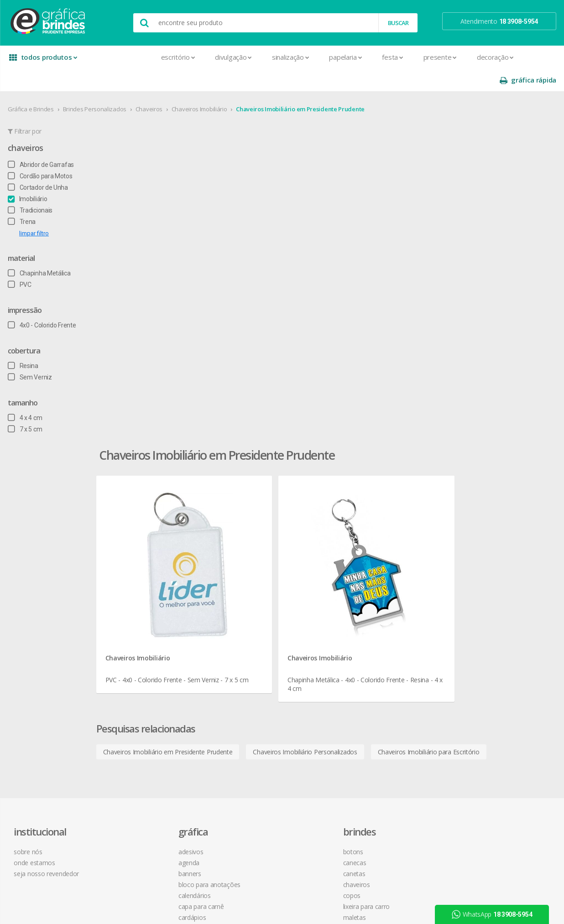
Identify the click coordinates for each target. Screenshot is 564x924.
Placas (136, 734)
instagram (475, 537)
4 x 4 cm (25, 395)
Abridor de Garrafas (41, 142)
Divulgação (169, 57)
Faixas (136, 657)
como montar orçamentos (384, 570)
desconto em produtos (488, 610)
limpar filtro (34, 210)
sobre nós (32, 526)
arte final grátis (477, 599)
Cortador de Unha (38, 165)
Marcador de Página (156, 690)
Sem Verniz (30, 354)
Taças (245, 657)
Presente (375, 57)
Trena (22, 199)
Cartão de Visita (149, 603)
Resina (23, 343)
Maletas (248, 592)
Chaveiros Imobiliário (200, 86)
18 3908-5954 (371, 620)
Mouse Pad (253, 603)
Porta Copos (254, 614)
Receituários (144, 756)
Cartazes (139, 614)
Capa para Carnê (150, 581)
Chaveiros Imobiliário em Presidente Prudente (301, 86)
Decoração (430, 57)
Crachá (137, 636)
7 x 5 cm (25, 406)
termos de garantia (373, 537)
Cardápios (141, 592)
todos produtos (41, 60)
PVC (20, 262)
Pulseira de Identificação (161, 745)
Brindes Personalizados (95, 86)
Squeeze (249, 646)
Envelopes (142, 646)
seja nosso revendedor (50, 548)
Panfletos (141, 701)
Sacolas (138, 778)
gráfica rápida (527, 57)
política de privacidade (377, 559)
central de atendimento (379, 526)
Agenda (138, 537)
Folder (136, 668)
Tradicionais (31, 187)
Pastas (137, 723)
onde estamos (38, 537)
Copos (246, 570)
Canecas (248, 537)
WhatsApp (496, 914)
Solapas (138, 800)
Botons (247, 526)
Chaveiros (149, 86)
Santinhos (141, 789)
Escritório (113, 57)
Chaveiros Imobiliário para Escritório (478, 364)
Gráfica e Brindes (31, 86)
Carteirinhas (144, 625)
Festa (328, 57)
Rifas (133, 767)
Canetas (248, 548)
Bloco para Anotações (158, 559)
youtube (473, 549)
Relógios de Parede (263, 636)
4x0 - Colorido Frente (42, 302)
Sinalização (225, 57)
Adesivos (140, 526)
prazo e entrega (369, 548)
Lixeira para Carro (260, 581)
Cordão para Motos (41, 153)
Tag (132, 811)
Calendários (144, 570)
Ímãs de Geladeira (152, 679)
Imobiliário (28, 176)
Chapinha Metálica (40, 250)
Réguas (246, 625)
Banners (139, 548)
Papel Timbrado (149, 712)
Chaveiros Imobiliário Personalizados (354, 364)
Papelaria (281, 57)
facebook (474, 526)
